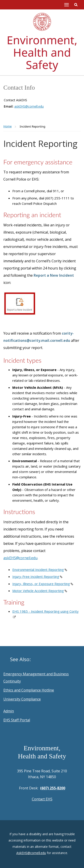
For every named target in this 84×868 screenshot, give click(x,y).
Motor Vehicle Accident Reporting (38, 591)
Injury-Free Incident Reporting (36, 576)
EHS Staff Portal (17, 720)
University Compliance (22, 699)
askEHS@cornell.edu (29, 106)
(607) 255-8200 (53, 788)
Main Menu (67, 5)
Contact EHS (42, 799)
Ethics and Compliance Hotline (29, 690)
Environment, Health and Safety (42, 52)
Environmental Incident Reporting (38, 570)
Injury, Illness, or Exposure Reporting (41, 584)
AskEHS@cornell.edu (31, 853)
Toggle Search (76, 5)
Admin (9, 711)
